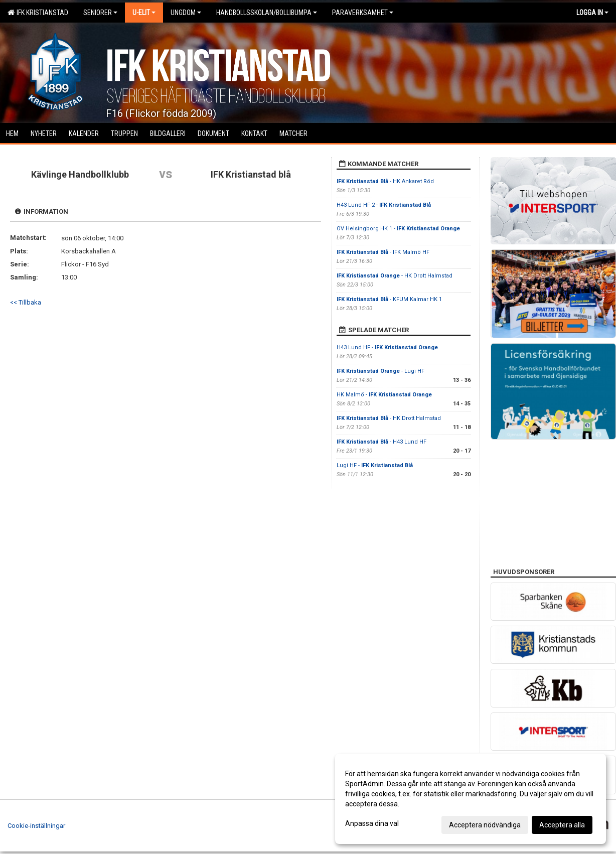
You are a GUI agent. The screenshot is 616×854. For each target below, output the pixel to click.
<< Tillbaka (26, 302)
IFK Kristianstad (38, 13)
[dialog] (471, 799)
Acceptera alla (562, 825)
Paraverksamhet (363, 13)
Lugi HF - (375, 465)
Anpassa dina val (372, 823)
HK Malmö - (384, 395)
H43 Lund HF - (387, 347)
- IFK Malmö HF (383, 252)
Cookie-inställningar (36, 826)
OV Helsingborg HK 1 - (398, 229)
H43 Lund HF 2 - (384, 205)
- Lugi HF (380, 371)
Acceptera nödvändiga (485, 825)
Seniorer (100, 13)
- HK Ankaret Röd (385, 181)
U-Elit (144, 13)
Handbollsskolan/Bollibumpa (267, 13)
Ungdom (186, 13)
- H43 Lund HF (381, 442)
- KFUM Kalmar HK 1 (389, 299)
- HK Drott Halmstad (395, 276)
